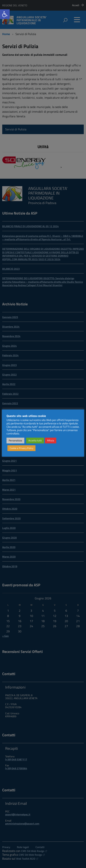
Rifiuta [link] (51, 440)
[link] (5, 14)
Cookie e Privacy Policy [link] (21, 448)
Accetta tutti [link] (35, 440)
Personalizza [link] (15, 440)
